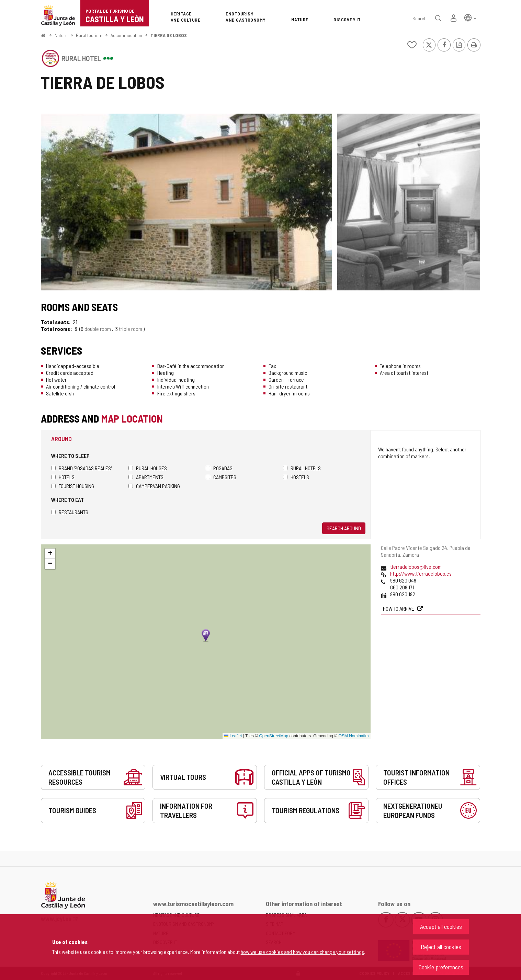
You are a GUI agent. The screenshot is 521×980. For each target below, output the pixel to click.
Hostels (296, 477)
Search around (344, 528)
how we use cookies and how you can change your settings (302, 952)
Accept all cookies (441, 926)
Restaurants (70, 512)
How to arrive (399, 608)
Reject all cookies (441, 947)
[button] (470, 17)
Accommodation (126, 35)
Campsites (221, 477)
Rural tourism (89, 35)
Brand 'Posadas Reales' (81, 468)
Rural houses (148, 468)
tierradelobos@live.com (416, 567)
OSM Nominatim (353, 736)
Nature (61, 35)
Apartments (146, 477)
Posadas (219, 468)
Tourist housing (73, 486)
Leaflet (233, 736)
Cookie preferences (441, 967)
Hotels (63, 477)
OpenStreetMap (274, 736)
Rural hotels (302, 468)
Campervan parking (154, 486)
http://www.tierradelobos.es (421, 573)
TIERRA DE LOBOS (169, 35)
